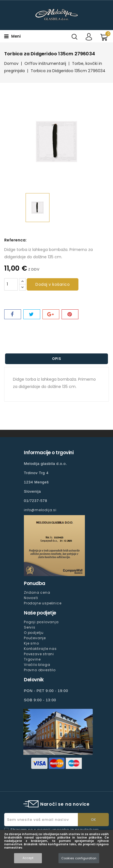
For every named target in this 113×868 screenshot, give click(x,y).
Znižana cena (37, 592)
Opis (56, 359)
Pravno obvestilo (40, 670)
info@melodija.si (40, 510)
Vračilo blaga (37, 665)
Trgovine (32, 659)
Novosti (31, 598)
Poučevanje (35, 638)
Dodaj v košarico (53, 284)
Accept (28, 858)
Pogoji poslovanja (41, 622)
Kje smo (31, 643)
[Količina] (11, 284)
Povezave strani (39, 654)
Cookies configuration (79, 858)
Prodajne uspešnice (43, 603)
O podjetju (34, 633)
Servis (30, 627)
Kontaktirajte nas (40, 649)
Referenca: (15, 240)
